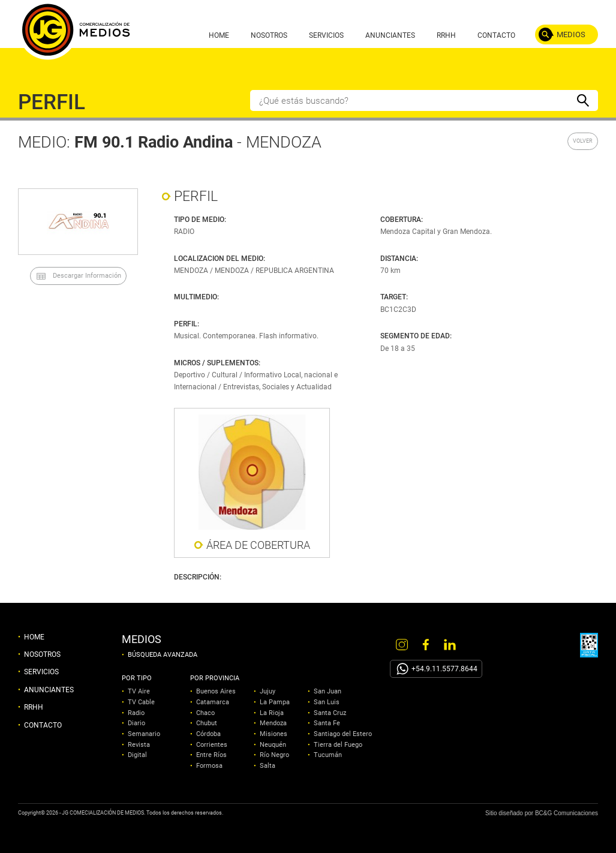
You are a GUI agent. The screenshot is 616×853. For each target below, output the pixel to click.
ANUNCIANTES (390, 35)
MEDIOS (571, 34)
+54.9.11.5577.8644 (444, 669)
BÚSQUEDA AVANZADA (163, 655)
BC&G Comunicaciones (567, 813)
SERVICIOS (326, 35)
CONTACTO (496, 35)
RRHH (446, 35)
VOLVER (583, 141)
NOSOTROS (269, 35)
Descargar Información (87, 276)
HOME (219, 35)
